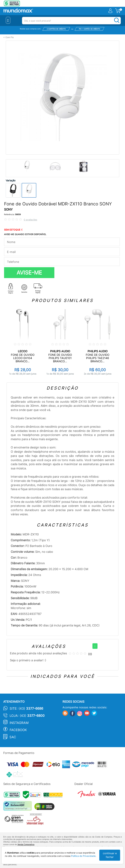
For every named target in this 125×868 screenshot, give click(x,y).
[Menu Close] (8, 20)
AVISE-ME (29, 273)
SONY (8, 210)
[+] (95, 646)
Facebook (18, 730)
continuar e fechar (110, 855)
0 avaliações (30, 220)
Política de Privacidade (83, 856)
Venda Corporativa (26, 844)
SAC (13, 737)
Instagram (19, 723)
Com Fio (10, 37)
